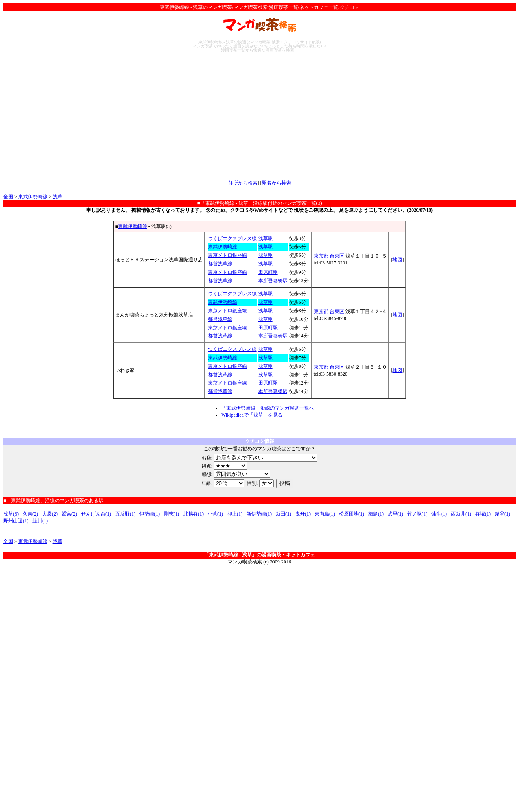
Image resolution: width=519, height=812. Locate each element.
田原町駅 (268, 272)
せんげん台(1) (96, 514)
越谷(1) (502, 514)
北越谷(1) (193, 514)
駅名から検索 (277, 183)
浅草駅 (266, 238)
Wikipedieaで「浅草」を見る (252, 415)
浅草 (58, 197)
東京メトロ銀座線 (227, 255)
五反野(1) (125, 514)
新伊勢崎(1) (259, 514)
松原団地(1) (352, 514)
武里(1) (395, 514)
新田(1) (283, 514)
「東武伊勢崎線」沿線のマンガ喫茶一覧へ (268, 408)
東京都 (321, 256)
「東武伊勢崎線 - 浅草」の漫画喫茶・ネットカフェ (259, 555)
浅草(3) (11, 514)
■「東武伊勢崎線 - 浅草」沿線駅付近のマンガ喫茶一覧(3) (259, 203)
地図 (397, 260)
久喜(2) (30, 514)
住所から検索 (243, 183)
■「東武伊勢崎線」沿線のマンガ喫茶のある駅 (53, 501)
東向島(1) (325, 514)
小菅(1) (215, 514)
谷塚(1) (483, 514)
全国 (8, 197)
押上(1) (235, 514)
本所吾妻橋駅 (273, 281)
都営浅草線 (220, 264)
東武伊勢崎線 (33, 197)
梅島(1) (376, 514)
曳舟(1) (303, 514)
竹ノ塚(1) (417, 514)
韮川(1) (40, 521)
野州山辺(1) (16, 521)
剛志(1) (172, 514)
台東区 (337, 256)
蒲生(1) (439, 514)
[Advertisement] (259, 116)
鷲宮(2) (69, 514)
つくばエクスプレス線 (232, 238)
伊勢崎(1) (150, 514)
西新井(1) (461, 514)
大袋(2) (50, 514)
